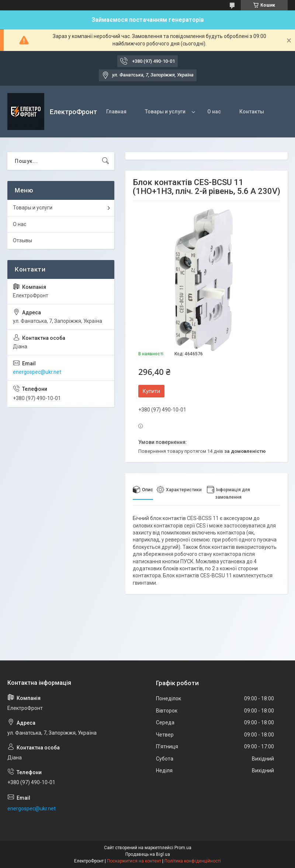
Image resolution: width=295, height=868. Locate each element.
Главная (116, 112)
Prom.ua (183, 848)
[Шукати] (105, 161)
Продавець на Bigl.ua (148, 854)
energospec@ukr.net (37, 372)
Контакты (252, 112)
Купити (151, 391)
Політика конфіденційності (193, 861)
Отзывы (22, 240)
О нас (214, 112)
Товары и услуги (165, 112)
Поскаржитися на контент (134, 861)
